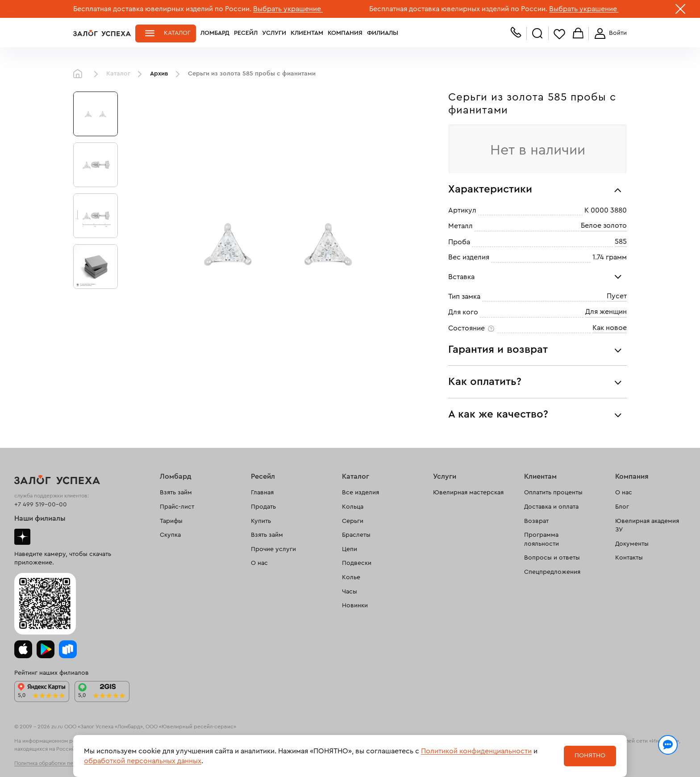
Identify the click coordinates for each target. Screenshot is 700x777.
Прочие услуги (273, 549)
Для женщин (606, 312)
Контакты (629, 558)
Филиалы (383, 33)
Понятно (590, 756)
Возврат (536, 521)
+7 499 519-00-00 (41, 505)
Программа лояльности (542, 539)
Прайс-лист (177, 507)
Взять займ (176, 493)
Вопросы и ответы (552, 558)
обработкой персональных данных (143, 761)
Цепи (350, 549)
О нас (259, 563)
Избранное (559, 34)
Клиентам (307, 33)
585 (621, 242)
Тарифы (171, 521)
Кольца (353, 507)
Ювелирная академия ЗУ (647, 526)
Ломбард (215, 33)
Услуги (274, 33)
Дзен (22, 537)
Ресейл (246, 33)
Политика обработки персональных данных (69, 763)
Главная (80, 74)
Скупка (170, 535)
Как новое (610, 328)
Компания (345, 33)
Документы (632, 544)
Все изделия (360, 493)
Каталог (177, 33)
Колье (351, 577)
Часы (350, 592)
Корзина (578, 34)
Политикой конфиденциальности (476, 751)
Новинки (355, 606)
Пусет (617, 296)
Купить (261, 521)
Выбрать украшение (288, 9)
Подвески (357, 563)
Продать (263, 507)
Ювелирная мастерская (468, 493)
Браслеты (356, 535)
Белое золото (604, 226)
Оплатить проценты (553, 493)
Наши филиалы (40, 518)
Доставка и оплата (551, 507)
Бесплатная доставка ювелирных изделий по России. (162, 9)
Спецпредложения (552, 572)
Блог (622, 507)
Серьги (353, 521)
